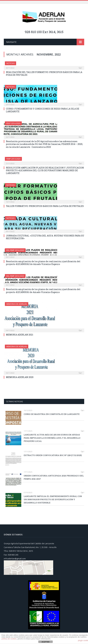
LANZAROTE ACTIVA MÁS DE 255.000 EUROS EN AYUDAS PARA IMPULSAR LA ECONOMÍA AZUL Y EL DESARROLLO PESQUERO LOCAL (52, 438)
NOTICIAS (10, 63)
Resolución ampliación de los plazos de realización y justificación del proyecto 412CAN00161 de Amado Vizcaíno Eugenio (43, 291)
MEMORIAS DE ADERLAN (17, 304)
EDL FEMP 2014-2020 (15, 250)
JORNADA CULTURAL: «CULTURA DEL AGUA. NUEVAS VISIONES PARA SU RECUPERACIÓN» (45, 237)
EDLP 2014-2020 (13, 123)
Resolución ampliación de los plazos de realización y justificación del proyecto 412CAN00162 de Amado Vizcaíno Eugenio (43, 263)
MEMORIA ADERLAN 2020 (20, 377)
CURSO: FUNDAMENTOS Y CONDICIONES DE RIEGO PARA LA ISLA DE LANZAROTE (43, 110)
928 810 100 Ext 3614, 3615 (44, 32)
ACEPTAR (46, 642)
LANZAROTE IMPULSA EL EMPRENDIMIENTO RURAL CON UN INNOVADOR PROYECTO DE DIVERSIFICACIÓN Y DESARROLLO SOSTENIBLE (53, 499)
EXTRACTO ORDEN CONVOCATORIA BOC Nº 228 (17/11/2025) (53, 455)
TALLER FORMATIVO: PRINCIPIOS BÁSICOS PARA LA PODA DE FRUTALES (45, 206)
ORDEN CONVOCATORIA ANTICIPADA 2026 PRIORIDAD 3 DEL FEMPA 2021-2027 (54, 477)
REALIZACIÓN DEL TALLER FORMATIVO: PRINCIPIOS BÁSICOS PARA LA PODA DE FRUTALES (44, 74)
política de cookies (9, 639)
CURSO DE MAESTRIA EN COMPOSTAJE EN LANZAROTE (52, 414)
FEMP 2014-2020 (13, 159)
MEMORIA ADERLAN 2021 (20, 335)
